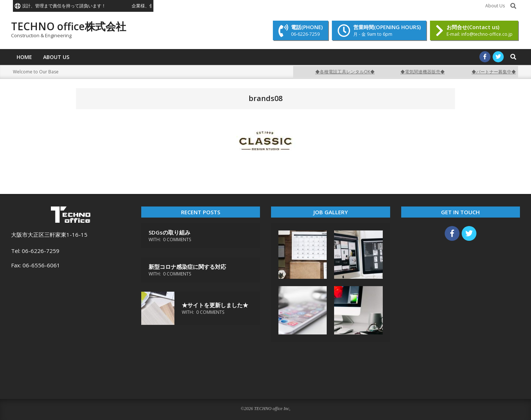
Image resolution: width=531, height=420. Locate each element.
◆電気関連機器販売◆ (427, 72)
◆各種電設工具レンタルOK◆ (349, 72)
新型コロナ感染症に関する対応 (187, 267)
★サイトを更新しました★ (215, 305)
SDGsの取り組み (169, 232)
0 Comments (177, 239)
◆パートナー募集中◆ (498, 72)
